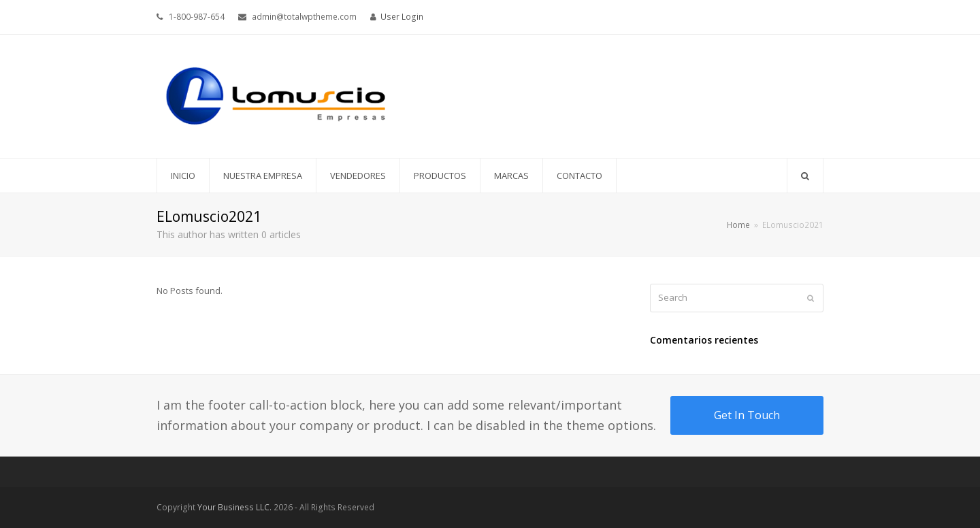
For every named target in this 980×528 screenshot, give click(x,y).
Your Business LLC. (234, 507)
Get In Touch (747, 415)
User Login (402, 17)
